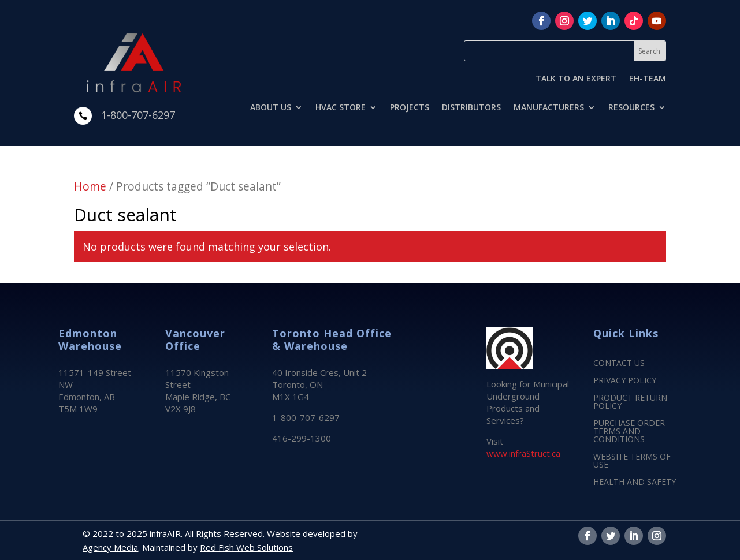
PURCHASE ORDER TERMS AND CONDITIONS (629, 432)
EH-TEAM (648, 79)
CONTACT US (619, 364)
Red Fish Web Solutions (246, 547)
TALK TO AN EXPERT (576, 79)
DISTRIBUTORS (471, 108)
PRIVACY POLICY (625, 381)
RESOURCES (631, 108)
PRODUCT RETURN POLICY (630, 402)
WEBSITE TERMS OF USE (632, 461)
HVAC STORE (341, 108)
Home (90, 186)
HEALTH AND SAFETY (635, 483)
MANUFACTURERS (549, 108)
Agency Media (110, 547)
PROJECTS (410, 108)
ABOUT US (271, 108)
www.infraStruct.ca (523, 453)
